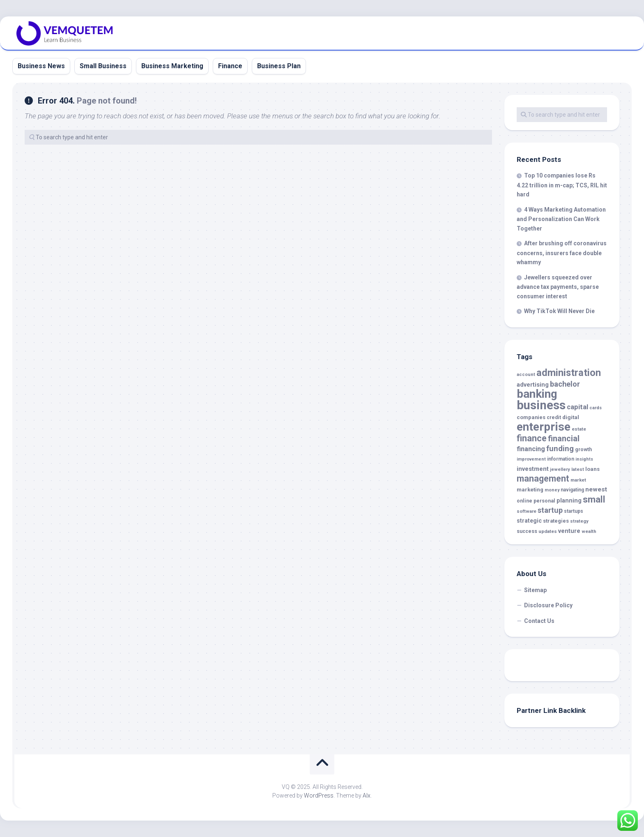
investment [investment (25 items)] (533, 469)
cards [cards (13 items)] (596, 408)
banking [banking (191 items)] (537, 394)
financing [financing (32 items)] (531, 449)
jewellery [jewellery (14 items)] (560, 469)
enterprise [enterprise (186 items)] (544, 427)
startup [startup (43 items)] (550, 510)
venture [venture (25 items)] (569, 531)
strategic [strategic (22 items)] (529, 521)
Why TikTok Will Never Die (559, 311)
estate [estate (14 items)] (579, 429)
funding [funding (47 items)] (560, 449)
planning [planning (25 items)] (569, 500)
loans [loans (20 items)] (592, 469)
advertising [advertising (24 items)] (533, 385)
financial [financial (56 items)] (564, 439)
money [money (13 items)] (552, 490)
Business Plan (279, 66)
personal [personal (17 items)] (544, 501)
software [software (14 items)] (527, 511)
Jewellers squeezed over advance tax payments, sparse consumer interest (558, 287)
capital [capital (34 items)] (577, 407)
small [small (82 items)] (594, 499)
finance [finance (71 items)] (532, 438)
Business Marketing (172, 66)
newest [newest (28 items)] (596, 489)
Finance (230, 66)
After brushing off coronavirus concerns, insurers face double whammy (562, 253)
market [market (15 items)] (578, 480)
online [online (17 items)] (524, 501)
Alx (367, 795)
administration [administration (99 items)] (569, 373)
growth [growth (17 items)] (583, 450)
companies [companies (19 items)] (531, 417)
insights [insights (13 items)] (584, 459)
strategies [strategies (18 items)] (556, 521)
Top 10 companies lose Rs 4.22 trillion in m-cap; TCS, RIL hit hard (562, 185)
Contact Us (539, 621)
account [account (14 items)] (526, 375)
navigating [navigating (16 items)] (572, 490)
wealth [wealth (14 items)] (589, 531)
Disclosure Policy (548, 605)
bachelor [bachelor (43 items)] (565, 384)
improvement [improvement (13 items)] (531, 459)
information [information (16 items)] (561, 459)
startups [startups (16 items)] (574, 511)
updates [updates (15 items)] (548, 531)
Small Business (103, 66)
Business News (41, 66)
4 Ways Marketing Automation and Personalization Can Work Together (561, 219)
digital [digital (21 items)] (571, 417)
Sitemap (535, 590)
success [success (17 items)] (527, 531)
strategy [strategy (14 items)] (579, 521)
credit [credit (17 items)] (554, 417)
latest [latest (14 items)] (578, 469)
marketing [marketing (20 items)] (530, 490)
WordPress (319, 795)
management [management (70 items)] (543, 478)
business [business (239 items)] (541, 405)
